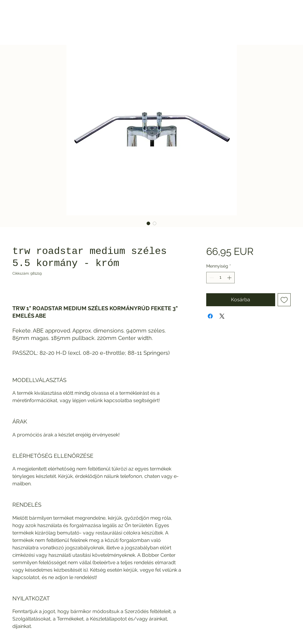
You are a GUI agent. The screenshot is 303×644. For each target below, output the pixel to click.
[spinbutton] (220, 278)
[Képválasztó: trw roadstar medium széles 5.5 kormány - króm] (148, 223)
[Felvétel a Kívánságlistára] (284, 300)
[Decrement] (211, 278)
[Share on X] (222, 316)
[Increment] (230, 278)
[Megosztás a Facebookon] (210, 316)
